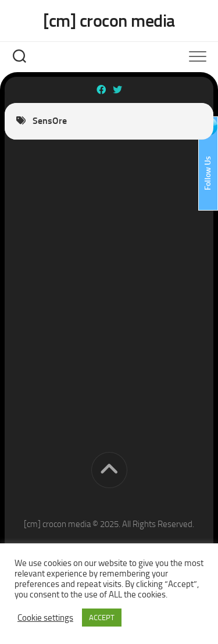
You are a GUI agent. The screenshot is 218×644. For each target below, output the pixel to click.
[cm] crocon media (109, 21)
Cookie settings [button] (45, 618)
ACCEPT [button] (102, 618)
